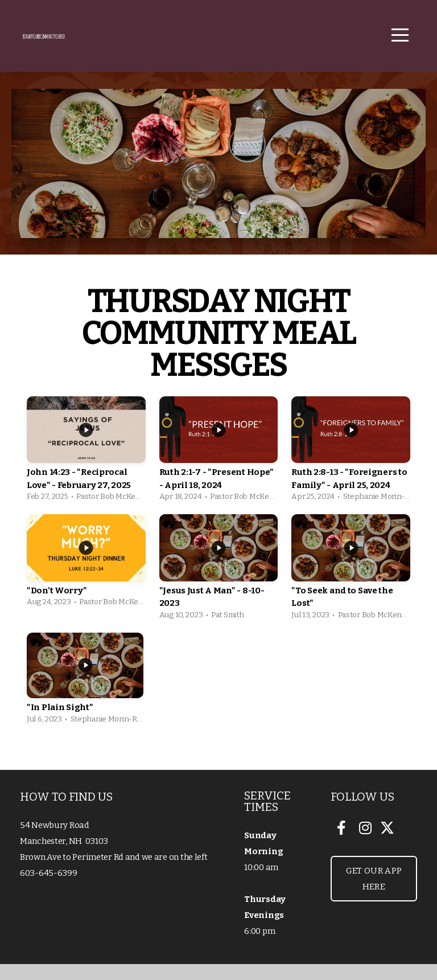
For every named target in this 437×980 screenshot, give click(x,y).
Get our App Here (374, 895)
